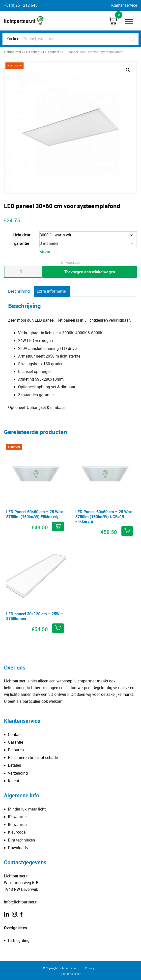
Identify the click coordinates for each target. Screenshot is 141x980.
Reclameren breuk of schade (33, 757)
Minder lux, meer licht (27, 809)
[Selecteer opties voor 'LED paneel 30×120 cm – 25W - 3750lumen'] (58, 628)
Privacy (90, 968)
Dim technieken (21, 840)
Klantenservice (124, 5)
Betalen (14, 765)
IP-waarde (17, 817)
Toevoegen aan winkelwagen (90, 272)
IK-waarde (17, 824)
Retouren (16, 750)
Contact (15, 734)
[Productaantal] (23, 272)
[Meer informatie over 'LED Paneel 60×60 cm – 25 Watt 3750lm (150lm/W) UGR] (127, 531)
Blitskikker (74, 974)
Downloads (18, 848)
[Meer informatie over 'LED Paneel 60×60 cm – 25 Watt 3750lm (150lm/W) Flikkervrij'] (58, 526)
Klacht (14, 781)
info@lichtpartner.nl (21, 902)
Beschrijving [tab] (19, 291)
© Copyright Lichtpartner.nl (60, 968)
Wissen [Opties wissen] (45, 252)
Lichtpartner (13, 52)
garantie (22, 243)
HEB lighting (19, 940)
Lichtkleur (22, 235)
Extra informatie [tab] (51, 291)
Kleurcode (17, 832)
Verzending (18, 773)
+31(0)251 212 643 (21, 5)
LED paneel (32, 52)
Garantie (15, 742)
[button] (128, 70)
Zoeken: (13, 39)
